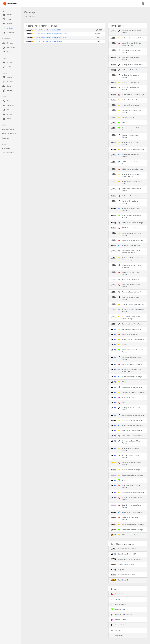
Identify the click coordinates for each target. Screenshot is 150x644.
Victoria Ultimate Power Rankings (127, 38)
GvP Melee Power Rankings (125, 470)
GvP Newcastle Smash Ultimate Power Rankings (127, 259)
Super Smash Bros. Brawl (123, 564)
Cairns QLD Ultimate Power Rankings (125, 273)
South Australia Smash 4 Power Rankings (127, 351)
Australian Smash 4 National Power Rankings (126, 370)
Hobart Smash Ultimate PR (125, 280)
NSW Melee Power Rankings (126, 82)
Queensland (117, 594)
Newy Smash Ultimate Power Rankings (126, 234)
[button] (143, 4)
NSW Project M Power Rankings (127, 420)
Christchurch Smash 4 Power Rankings (126, 442)
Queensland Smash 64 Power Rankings (126, 464)
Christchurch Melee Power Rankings (125, 88)
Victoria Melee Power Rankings (127, 100)
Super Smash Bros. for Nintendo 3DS (126, 559)
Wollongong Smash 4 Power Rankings (126, 449)
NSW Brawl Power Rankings (125, 535)
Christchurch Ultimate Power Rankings (126, 32)
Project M (118, 570)
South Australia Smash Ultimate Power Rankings (127, 129)
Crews (7, 86)
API (6, 110)
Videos (7, 62)
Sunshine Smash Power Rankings (127, 304)
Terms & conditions (9, 153)
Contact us (8, 105)
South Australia (118, 609)
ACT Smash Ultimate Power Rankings (125, 156)
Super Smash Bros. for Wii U (124, 554)
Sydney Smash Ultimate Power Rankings (126, 111)
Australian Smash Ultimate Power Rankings (127, 310)
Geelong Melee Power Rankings (127, 475)
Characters (8, 33)
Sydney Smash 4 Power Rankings (127, 392)
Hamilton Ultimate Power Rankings (125, 202)
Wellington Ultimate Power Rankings (125, 76)
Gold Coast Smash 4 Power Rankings (125, 486)
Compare (8, 43)
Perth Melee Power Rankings (126, 196)
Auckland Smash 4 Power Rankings (125, 456)
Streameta (6, 138)
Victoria (115, 599)
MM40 (119, 382)
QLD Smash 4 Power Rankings (126, 364)
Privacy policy (7, 148)
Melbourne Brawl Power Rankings (127, 525)
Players (7, 15)
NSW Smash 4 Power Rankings (127, 431)
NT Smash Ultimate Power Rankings (125, 298)
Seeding (7, 52)
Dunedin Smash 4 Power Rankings (128, 415)
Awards (7, 91)
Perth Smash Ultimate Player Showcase (126, 266)
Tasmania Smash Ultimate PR (126, 292)
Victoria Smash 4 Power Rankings (127, 340)
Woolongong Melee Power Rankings (125, 143)
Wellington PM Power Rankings (127, 70)
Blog (6, 101)
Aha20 (119, 480)
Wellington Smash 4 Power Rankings (125, 409)
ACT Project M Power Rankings (127, 512)
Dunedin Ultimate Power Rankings (128, 324)
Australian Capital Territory (121, 615)
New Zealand (117, 635)
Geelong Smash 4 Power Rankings (128, 493)
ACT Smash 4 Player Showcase (127, 425)
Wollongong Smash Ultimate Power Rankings (126, 175)
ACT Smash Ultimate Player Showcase (125, 163)
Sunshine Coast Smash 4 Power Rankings (127, 499)
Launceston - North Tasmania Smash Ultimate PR (126, 252)
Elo (6, 10)
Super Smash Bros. (121, 580)
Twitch (7, 67)
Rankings (8, 28)
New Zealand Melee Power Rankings (125, 58)
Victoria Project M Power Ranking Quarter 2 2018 (51, 34)
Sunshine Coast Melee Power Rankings (126, 506)
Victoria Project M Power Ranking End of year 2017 (52, 38)
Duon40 (119, 345)
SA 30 (118, 123)
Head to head (9, 48)
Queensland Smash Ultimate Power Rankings (126, 44)
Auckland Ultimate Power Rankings (125, 136)
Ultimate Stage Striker (9, 134)
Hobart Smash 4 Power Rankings (127, 436)
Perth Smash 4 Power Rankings (127, 387)
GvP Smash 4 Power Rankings (126, 329)
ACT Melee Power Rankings (125, 246)
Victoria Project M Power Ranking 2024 (48, 30)
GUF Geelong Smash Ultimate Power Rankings (126, 318)
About (7, 119)
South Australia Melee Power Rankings (126, 217)
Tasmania (116, 630)
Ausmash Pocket (8, 129)
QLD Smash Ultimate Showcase (127, 169)
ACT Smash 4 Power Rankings (126, 377)
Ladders (7, 19)
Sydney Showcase (122, 117)
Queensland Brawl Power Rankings (125, 518)
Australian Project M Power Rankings (125, 209)
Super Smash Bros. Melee (123, 575)
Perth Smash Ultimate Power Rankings (126, 190)
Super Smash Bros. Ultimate (124, 549)
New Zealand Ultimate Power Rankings (126, 51)
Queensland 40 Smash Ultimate (127, 240)
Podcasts (8, 82)
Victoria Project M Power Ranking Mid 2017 (49, 41)
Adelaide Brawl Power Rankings (127, 530)
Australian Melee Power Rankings (127, 95)
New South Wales (119, 604)
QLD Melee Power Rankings (125, 228)
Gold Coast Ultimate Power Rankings (125, 286)
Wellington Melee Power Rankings (128, 65)
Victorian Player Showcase (125, 105)
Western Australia (119, 620)
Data (26, 16)
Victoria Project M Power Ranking (127, 150)
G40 (118, 403)
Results (7, 24)
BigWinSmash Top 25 (123, 398)
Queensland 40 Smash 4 (125, 334)
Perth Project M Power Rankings (127, 223)
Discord (7, 77)
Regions (7, 114)
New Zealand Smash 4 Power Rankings (126, 358)
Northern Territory (118, 625)
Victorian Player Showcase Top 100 (127, 183)
